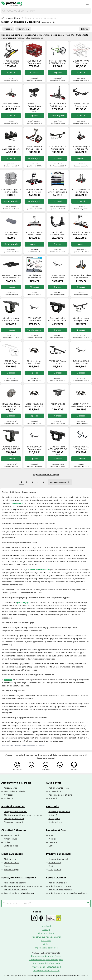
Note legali (46, 926)
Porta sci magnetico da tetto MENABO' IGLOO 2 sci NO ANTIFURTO (11, 148)
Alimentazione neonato (15, 883)
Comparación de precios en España (46, 960)
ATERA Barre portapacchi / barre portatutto (11, 362)
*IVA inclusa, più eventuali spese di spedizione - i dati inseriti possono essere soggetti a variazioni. (46, 975)
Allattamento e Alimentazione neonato (23, 815)
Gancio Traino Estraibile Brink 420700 (58, 234)
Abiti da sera (10, 859)
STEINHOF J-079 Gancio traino (81, 62)
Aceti (51, 835)
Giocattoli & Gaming (14, 830)
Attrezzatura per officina (60, 795)
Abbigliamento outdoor (60, 886)
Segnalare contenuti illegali (46, 475)
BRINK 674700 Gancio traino (58, 277)
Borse (7, 866)
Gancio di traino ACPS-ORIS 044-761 (58, 319)
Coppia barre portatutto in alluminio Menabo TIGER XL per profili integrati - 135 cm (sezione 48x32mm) (34, 277)
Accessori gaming (13, 835)
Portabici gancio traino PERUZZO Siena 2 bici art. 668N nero (11, 62)
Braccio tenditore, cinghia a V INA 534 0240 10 (11, 405)
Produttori (23, 29)
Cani (51, 866)
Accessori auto (56, 791)
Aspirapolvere (55, 822)
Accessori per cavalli (58, 859)
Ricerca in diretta (46, 933)
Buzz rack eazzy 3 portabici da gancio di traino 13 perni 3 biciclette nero (11, 105)
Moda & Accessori (12, 854)
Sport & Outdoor (56, 878)
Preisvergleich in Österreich (46, 963)
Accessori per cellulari (59, 812)
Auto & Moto (14, 18)
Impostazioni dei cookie (46, 948)
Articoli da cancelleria (14, 791)
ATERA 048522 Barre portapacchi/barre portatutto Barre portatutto (58, 405)
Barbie (7, 842)
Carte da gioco (11, 846)
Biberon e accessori (13, 822)
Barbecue (9, 798)
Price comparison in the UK (46, 971)
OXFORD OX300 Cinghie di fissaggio (58, 191)
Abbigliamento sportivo (60, 890)
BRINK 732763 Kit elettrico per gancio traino (34, 405)
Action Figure (11, 839)
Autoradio (53, 798)
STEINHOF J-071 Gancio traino (34, 105)
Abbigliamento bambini (15, 812)
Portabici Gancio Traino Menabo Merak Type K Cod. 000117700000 (34, 234)
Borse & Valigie (11, 869)
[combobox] (48, 11)
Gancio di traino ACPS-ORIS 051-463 (11, 448)
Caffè (51, 846)
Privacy (46, 930)
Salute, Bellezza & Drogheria (19, 878)
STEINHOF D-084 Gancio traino (81, 105)
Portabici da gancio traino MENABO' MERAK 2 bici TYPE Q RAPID (81, 234)
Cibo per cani (55, 869)
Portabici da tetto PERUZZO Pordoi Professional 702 (58, 62)
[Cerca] (4, 11)
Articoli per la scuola (14, 819)
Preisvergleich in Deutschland (46, 967)
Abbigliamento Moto (59, 788)
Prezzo (8, 29)
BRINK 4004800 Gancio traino (81, 362)
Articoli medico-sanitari (15, 890)
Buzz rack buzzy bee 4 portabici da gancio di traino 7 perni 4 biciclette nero (81, 277)
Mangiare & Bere (56, 830)
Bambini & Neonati (13, 806)
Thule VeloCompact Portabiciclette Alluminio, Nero (81, 148)
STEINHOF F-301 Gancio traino (34, 62)
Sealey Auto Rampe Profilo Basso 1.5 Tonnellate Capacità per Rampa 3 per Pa (11, 277)
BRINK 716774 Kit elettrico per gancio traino (81, 405)
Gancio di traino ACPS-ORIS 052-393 (11, 319)
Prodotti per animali (58, 854)
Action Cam (54, 815)
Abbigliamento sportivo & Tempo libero (68, 893)
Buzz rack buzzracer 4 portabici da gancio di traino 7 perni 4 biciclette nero (81, 191)
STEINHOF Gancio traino (58, 362)
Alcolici (52, 839)
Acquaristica (55, 863)
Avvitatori (9, 795)
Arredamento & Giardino (16, 783)
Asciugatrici (54, 819)
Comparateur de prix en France (46, 956)
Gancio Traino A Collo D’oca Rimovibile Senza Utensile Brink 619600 (81, 448)
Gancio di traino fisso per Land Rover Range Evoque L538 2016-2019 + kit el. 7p (81, 319)
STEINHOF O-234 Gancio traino (58, 148)
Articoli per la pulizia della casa (19, 893)
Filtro (84, 29)
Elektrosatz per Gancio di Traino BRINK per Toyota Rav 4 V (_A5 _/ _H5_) (34, 362)
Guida (46, 944)
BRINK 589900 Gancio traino (34, 448)
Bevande (53, 842)
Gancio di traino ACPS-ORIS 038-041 (58, 448)
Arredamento (10, 788)
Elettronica (53, 806)
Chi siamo (46, 941)
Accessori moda (12, 863)
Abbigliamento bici (58, 883)
